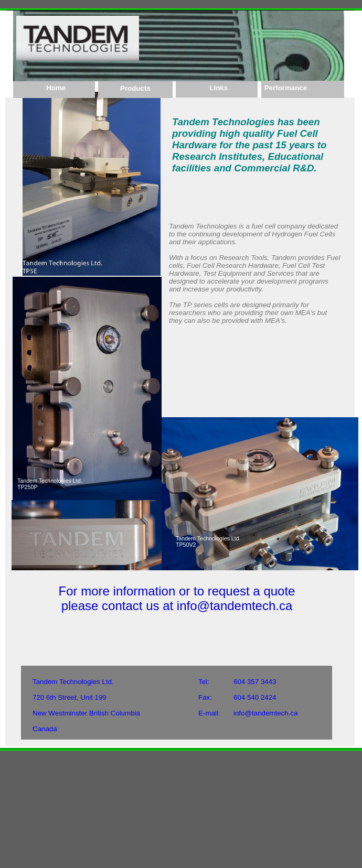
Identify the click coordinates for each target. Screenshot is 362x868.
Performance (285, 88)
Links (217, 88)
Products (135, 88)
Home (54, 88)
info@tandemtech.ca (265, 713)
